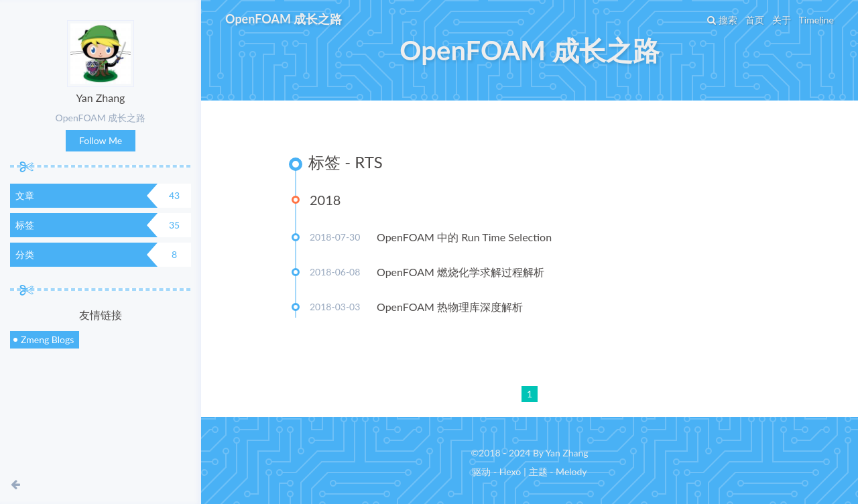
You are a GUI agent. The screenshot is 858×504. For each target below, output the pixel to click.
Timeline (816, 20)
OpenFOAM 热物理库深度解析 (450, 307)
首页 (755, 20)
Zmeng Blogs (47, 339)
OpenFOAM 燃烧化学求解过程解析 (461, 272)
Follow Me (101, 140)
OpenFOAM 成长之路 (284, 19)
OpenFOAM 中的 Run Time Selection (464, 237)
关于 (782, 20)
